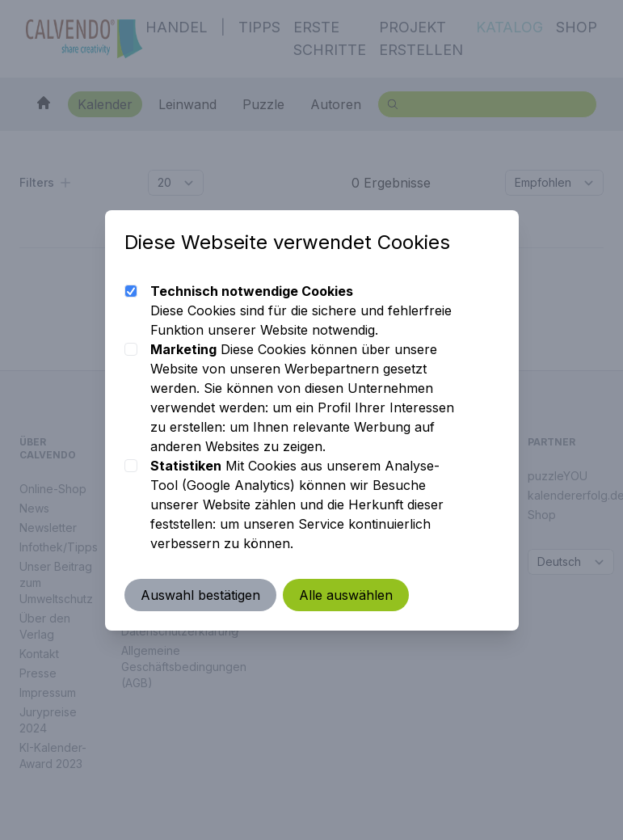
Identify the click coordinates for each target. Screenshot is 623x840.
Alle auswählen (346, 595)
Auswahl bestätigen (200, 595)
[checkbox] (131, 291)
